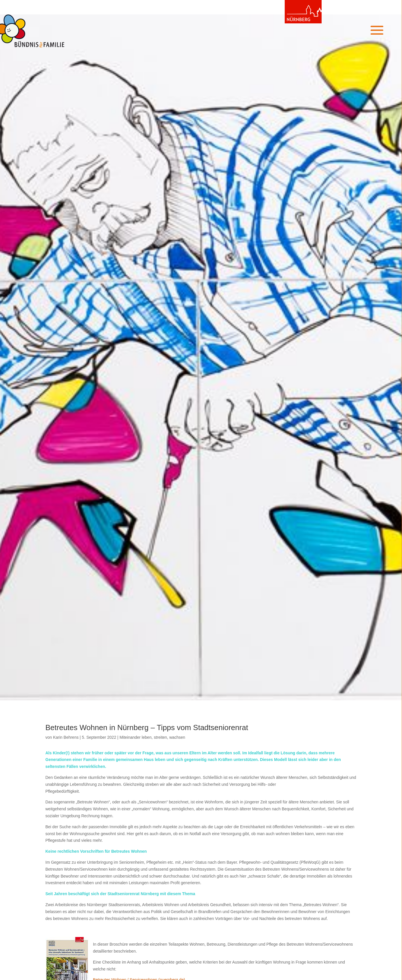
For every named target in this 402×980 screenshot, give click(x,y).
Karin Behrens (66, 737)
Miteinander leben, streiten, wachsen (152, 737)
